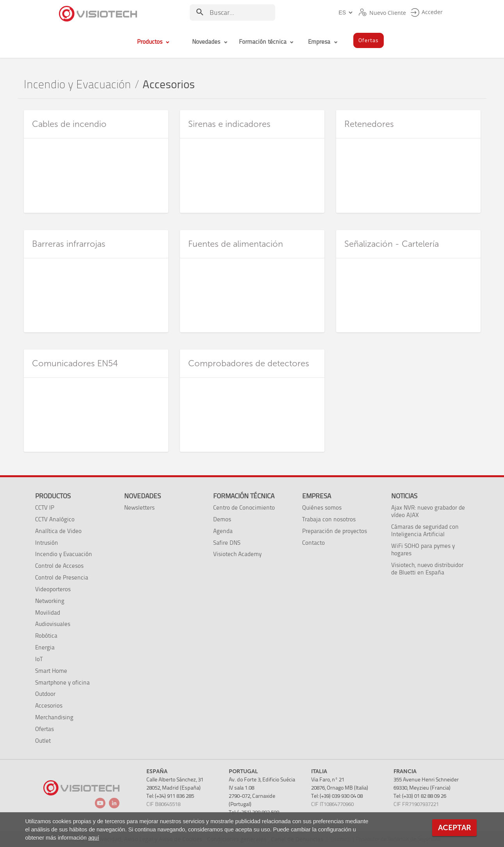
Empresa (317, 496)
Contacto (313, 543)
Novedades (142, 496)
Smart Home (51, 671)
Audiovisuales (53, 624)
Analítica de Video (58, 531)
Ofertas (45, 729)
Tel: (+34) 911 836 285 (170, 796)
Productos (53, 496)
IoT (39, 659)
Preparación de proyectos (335, 531)
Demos (222, 519)
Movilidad (48, 613)
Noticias (404, 496)
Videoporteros (53, 589)
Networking (50, 601)
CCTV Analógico (55, 519)
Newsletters (139, 507)
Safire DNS (227, 543)
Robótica (46, 636)
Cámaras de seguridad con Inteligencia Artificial (425, 530)
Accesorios (49, 705)
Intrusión (47, 543)
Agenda (223, 531)
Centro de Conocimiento (244, 507)
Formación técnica (244, 496)
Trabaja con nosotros (329, 519)
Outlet (43, 741)
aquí (94, 838)
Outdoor (45, 694)
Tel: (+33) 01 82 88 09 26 (420, 796)
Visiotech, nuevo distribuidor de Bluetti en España (427, 569)
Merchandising (54, 717)
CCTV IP (45, 507)
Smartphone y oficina (62, 682)
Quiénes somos (322, 507)
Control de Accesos (59, 566)
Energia (45, 647)
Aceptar (455, 828)
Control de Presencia (62, 577)
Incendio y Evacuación (77, 85)
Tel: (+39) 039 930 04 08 (337, 796)
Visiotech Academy (237, 554)
